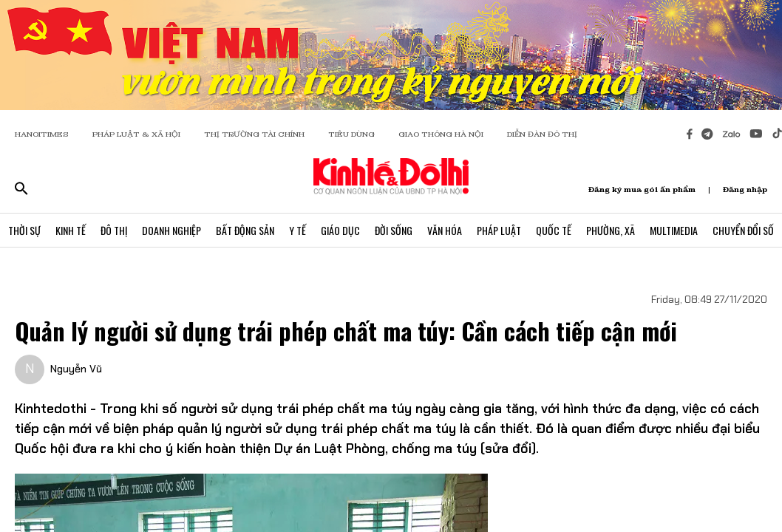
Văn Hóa (445, 230)
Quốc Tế (554, 230)
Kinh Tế (71, 230)
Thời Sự (24, 230)
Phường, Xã (611, 230)
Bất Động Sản (245, 230)
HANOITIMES (42, 134)
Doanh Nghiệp (171, 230)
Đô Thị (114, 230)
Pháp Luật (499, 230)
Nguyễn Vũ (76, 369)
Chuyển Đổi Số (743, 230)
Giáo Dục (340, 230)
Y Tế (297, 230)
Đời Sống (394, 230)
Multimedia (674, 230)
